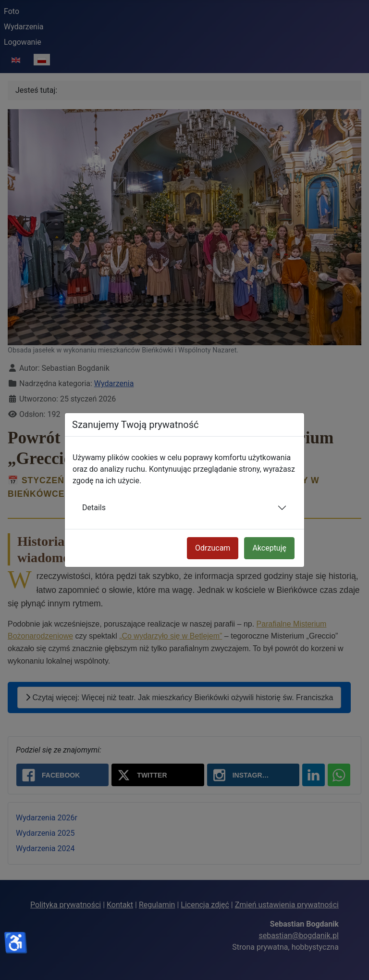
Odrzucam (213, 548)
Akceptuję (269, 548)
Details (94, 508)
